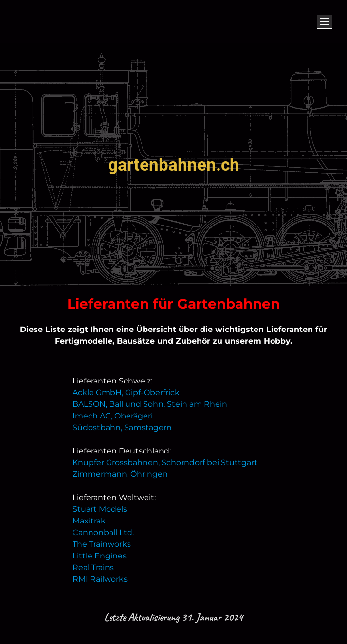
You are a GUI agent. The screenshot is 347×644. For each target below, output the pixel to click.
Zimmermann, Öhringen (120, 474)
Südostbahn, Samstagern (122, 427)
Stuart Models (100, 509)
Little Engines (100, 556)
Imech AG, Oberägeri (113, 416)
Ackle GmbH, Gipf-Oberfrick (126, 392)
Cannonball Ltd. (103, 532)
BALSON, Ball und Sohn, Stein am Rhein (150, 404)
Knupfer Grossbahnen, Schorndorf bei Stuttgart (165, 462)
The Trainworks (102, 544)
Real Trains (93, 567)
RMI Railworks (100, 579)
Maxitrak (89, 521)
